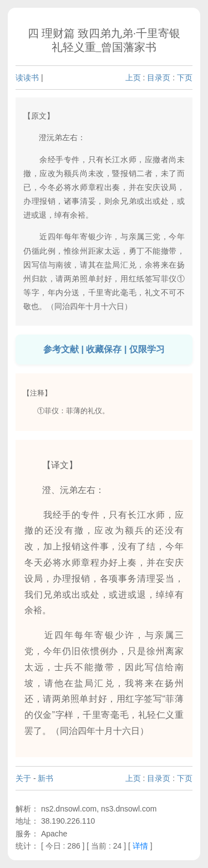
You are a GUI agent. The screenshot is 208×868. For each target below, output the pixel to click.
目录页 (159, 78)
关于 (23, 778)
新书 (45, 778)
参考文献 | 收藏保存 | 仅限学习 (104, 349)
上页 (133, 78)
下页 (185, 78)
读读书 (27, 78)
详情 (140, 846)
